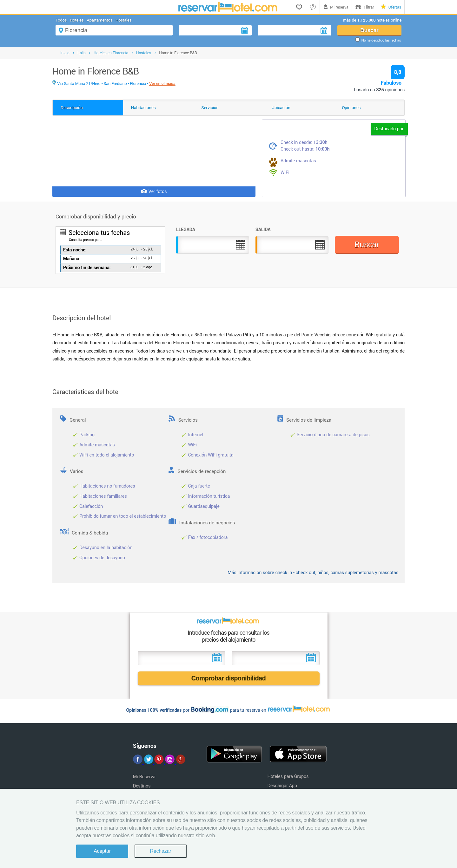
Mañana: (72, 259)
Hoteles (77, 20)
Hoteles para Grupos (288, 777)
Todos (61, 20)
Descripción (72, 108)
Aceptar (102, 851)
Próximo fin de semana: (87, 268)
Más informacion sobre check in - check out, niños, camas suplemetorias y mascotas (313, 573)
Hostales (123, 20)
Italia (82, 53)
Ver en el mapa (162, 84)
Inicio (65, 53)
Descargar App (282, 786)
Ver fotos (154, 192)
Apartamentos (99, 20)
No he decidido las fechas (381, 40)
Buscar (369, 30)
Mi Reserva (144, 777)
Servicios (210, 108)
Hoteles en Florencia (111, 53)
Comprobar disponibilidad (229, 678)
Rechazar (160, 851)
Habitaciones (143, 108)
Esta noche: (75, 250)
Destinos (142, 786)
